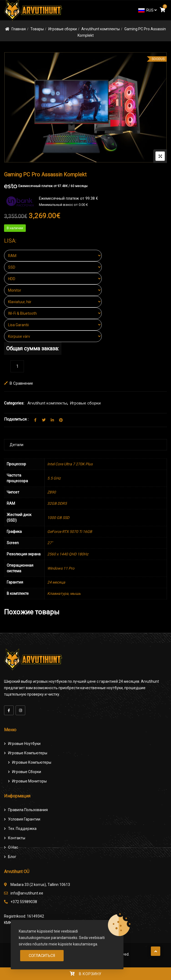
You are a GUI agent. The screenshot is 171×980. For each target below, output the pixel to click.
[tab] (85, 445)
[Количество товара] (17, 366)
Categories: (14, 403)
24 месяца (56, 582)
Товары (37, 29)
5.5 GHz (54, 478)
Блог (12, 857)
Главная (19, 29)
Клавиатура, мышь (64, 593)
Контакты (17, 838)
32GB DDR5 (57, 503)
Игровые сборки (63, 29)
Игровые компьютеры (28, 753)
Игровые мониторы (29, 781)
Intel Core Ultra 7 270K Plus (70, 464)
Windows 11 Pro (61, 568)
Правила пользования (28, 810)
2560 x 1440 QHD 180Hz (68, 554)
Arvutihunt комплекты (101, 29)
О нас (13, 847)
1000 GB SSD (58, 518)
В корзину (90, 974)
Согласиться (42, 956)
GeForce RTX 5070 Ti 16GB (70, 532)
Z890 (52, 492)
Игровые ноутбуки (24, 744)
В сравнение (21, 383)
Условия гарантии (24, 819)
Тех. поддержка (22, 829)
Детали (17, 445)
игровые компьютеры (32, 762)
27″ (50, 543)
